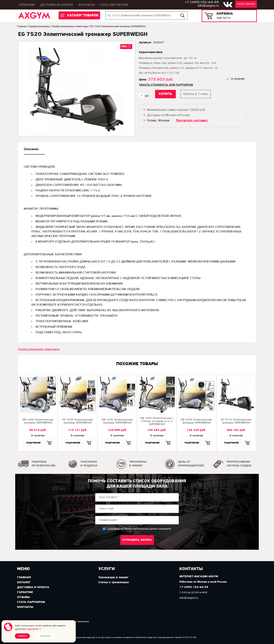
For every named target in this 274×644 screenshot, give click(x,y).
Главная (22, 27)
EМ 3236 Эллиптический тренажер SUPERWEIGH (196, 421)
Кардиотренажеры (39, 27)
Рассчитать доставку (192, 121)
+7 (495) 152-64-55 (194, 587)
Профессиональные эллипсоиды (70, 27)
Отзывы (23, 597)
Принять (22, 636)
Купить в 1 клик (196, 94)
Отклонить (45, 636)
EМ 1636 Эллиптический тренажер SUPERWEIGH (117, 421)
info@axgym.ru (208, 6)
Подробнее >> (34, 629)
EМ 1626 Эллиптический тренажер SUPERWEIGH (38, 421)
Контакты (87, 5)
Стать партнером (114, 5)
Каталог (24, 582)
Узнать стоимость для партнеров (166, 85)
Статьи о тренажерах (114, 582)
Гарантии (27, 5)
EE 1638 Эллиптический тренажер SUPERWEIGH (78, 421)
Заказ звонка (246, 4)
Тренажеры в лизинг (113, 577)
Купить (49, 440)
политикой (114, 529)
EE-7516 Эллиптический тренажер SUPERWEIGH (236, 421)
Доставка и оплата (57, 5)
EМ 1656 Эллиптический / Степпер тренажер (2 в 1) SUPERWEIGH (157, 421)
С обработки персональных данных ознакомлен (139, 529)
